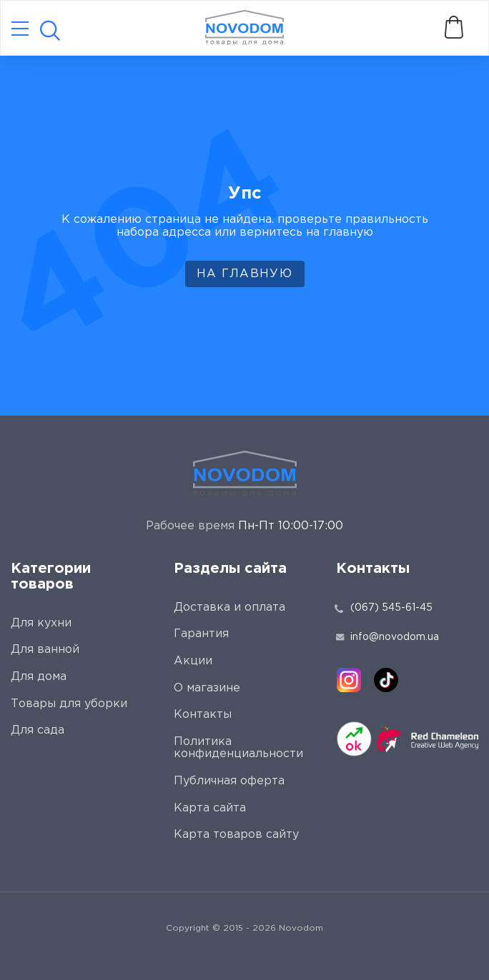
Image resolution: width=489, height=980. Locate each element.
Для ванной (45, 650)
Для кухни (41, 623)
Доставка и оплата (229, 607)
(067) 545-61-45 (391, 608)
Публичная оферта (229, 781)
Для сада (38, 730)
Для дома (39, 677)
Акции (193, 661)
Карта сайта (210, 808)
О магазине (207, 688)
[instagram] (349, 680)
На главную (244, 274)
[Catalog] (20, 30)
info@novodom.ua (387, 637)
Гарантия (201, 634)
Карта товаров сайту (236, 835)
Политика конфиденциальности (238, 748)
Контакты (203, 715)
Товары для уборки (69, 704)
